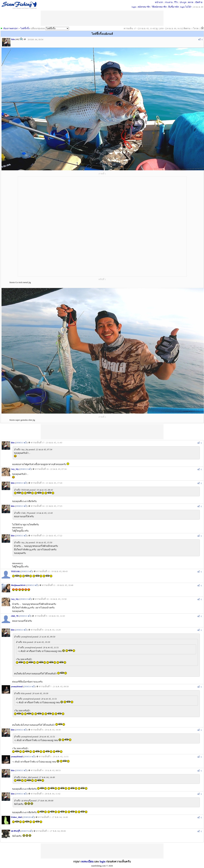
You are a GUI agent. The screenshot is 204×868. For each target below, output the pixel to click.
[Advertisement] (102, 432)
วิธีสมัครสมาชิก (159, 7)
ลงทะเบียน (87, 862)
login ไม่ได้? (186, 7)
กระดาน (169, 2)
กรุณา (77, 862)
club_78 (15, 616)
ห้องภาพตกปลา (11, 28)
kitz (13, 39)
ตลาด (191, 2)
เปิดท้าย (199, 2)
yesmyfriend (17, 686)
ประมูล (183, 2)
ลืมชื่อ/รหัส (173, 7)
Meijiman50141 (18, 585)
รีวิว (176, 2)
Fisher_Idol (16, 817)
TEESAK (15, 571)
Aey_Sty (15, 469)
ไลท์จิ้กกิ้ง (25, 28)
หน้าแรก (159, 2)
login (134, 7)
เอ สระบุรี (15, 831)
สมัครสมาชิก (144, 7)
